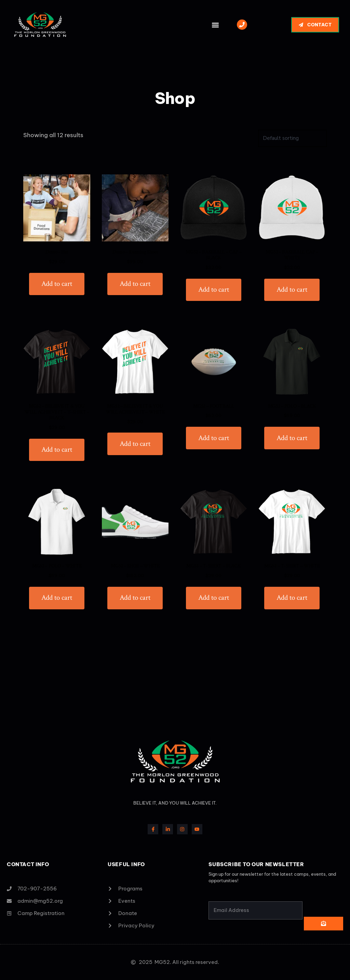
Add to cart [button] (57, 284)
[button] (215, 25)
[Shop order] (292, 138)
